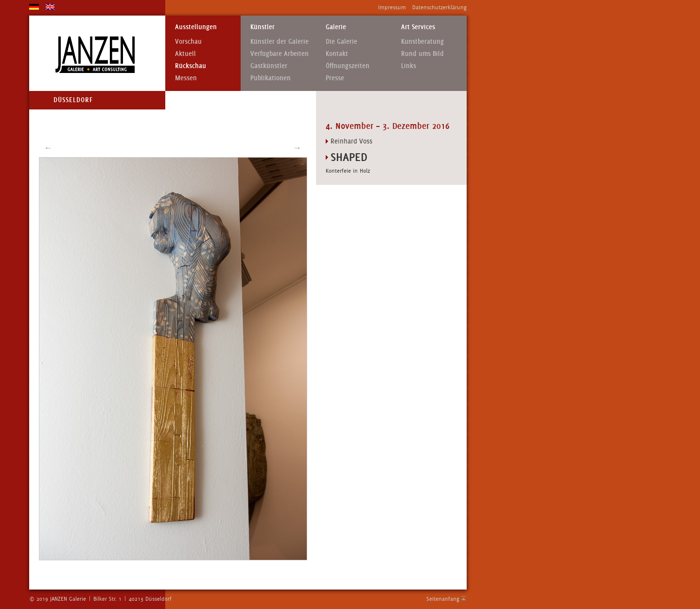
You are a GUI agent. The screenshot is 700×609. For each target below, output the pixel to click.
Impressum (392, 7)
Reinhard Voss (351, 141)
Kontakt (337, 54)
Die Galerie (341, 42)
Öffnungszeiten (348, 66)
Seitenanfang (443, 599)
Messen (186, 78)
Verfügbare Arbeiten (280, 54)
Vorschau (188, 42)
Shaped (349, 157)
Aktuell (185, 54)
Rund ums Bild (422, 54)
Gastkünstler (269, 66)
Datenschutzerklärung (439, 7)
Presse (335, 78)
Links (409, 66)
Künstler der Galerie (280, 42)
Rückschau (191, 66)
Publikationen (271, 78)
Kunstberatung (422, 42)
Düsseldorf (73, 100)
